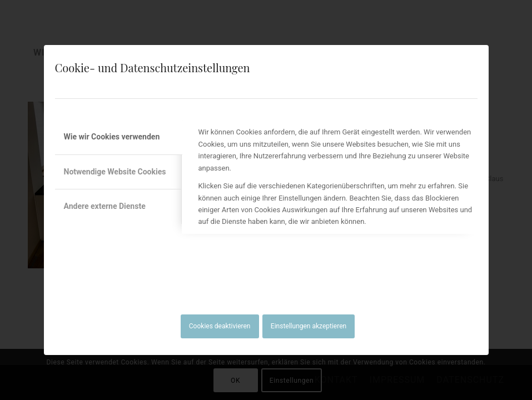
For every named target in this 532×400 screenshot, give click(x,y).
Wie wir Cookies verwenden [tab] (112, 137)
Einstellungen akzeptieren (309, 326)
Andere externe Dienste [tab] (105, 206)
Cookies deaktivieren (220, 326)
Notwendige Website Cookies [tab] (115, 172)
